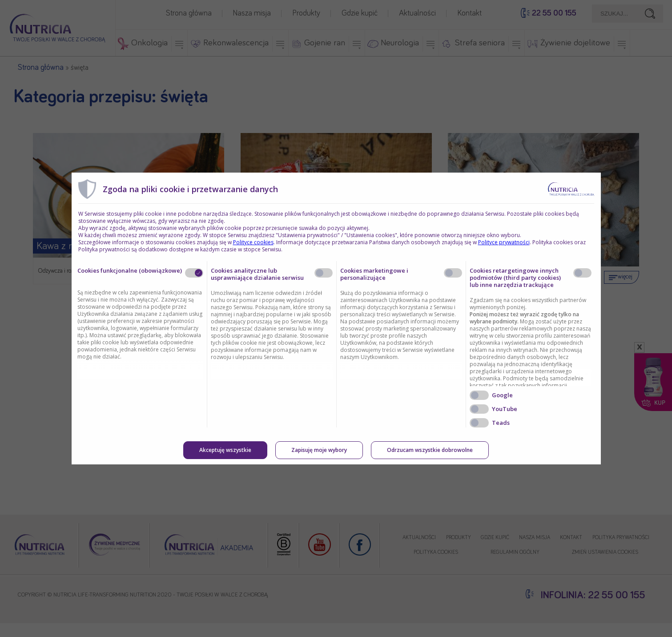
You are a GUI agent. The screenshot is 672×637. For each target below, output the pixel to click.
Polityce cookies (253, 242)
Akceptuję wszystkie (225, 450)
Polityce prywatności (504, 242)
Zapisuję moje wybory (319, 450)
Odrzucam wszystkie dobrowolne (430, 450)
